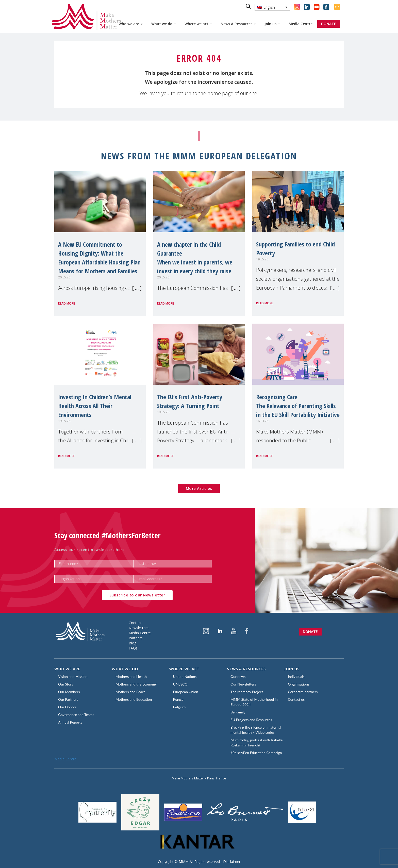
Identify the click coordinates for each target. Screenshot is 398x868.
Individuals (296, 677)
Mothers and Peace (130, 692)
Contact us (296, 699)
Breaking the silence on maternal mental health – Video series (256, 730)
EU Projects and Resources (251, 720)
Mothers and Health (131, 677)
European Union (186, 692)
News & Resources (238, 24)
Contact (135, 623)
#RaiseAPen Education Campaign (256, 753)
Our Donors (67, 707)
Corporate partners (303, 692)
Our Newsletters (243, 684)
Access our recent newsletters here (89, 550)
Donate (310, 632)
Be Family (238, 712)
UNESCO (180, 684)
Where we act (198, 24)
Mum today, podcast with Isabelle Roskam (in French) (256, 742)
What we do (164, 24)
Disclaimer (232, 862)
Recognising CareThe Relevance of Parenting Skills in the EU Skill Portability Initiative (298, 406)
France (178, 699)
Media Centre (301, 24)
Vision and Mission (73, 677)
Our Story (66, 684)
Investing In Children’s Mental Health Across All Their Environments (95, 406)
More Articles (199, 488)
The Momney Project (247, 692)
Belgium (179, 707)
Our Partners (68, 699)
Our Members (69, 692)
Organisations (299, 684)
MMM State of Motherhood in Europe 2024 (254, 702)
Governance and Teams (76, 715)
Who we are (131, 24)
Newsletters (139, 628)
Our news (238, 677)
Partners (136, 638)
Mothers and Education (134, 699)
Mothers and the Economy (136, 684)
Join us (272, 24)
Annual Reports (70, 722)
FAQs (133, 648)
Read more (67, 303)
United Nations (185, 677)
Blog (132, 643)
